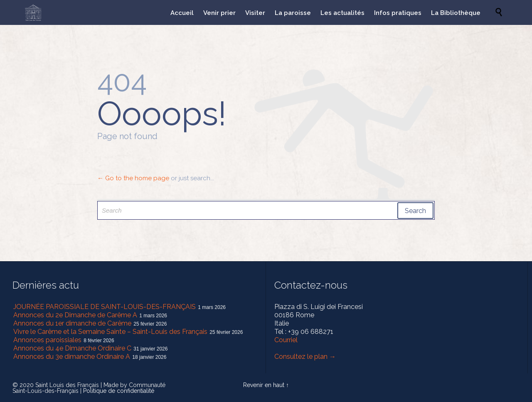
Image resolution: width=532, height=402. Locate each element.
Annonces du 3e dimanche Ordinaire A (72, 357)
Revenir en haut (264, 385)
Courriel (286, 340)
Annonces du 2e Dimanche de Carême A (75, 315)
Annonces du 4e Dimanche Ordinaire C (72, 348)
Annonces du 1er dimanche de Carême (72, 323)
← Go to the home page (133, 178)
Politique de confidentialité (119, 391)
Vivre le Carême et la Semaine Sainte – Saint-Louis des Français (110, 332)
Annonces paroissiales (47, 340)
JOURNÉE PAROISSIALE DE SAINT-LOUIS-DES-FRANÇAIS (105, 307)
